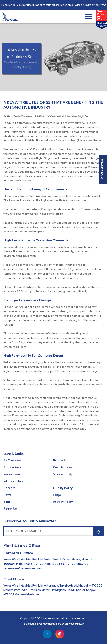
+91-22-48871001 (78, 564)
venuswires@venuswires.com (22, 568)
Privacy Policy (63, 502)
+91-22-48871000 (46, 564)
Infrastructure (14, 481)
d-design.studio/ (73, 624)
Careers (9, 488)
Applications (12, 467)
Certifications (63, 467)
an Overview (12, 460)
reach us (10, 509)
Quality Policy (63, 488)
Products (60, 460)
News (7, 495)
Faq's (57, 495)
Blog (7, 502)
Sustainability (63, 474)
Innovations (12, 474)
